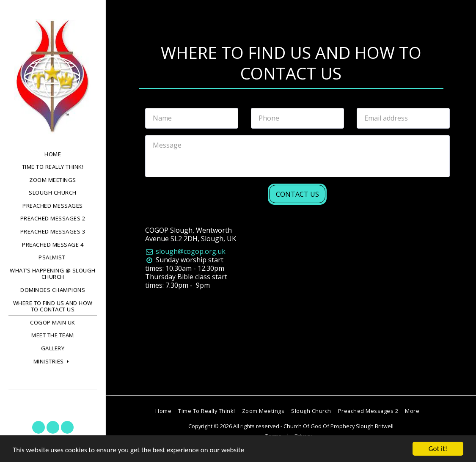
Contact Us (297, 194)
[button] (53, 362)
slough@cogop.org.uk (186, 251)
